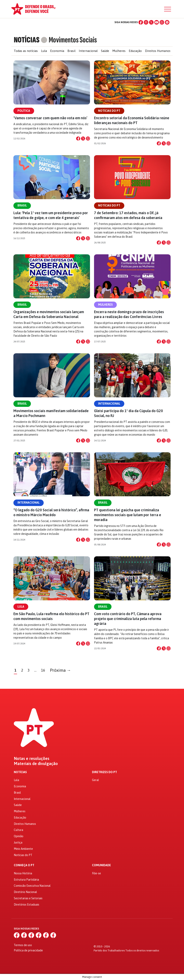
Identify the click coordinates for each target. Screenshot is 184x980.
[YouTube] (157, 22)
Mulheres (119, 51)
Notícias (20, 772)
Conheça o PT (24, 865)
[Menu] (168, 9)
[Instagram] (146, 22)
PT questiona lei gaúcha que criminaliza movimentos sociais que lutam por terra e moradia (128, 515)
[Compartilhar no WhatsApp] (88, 139)
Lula (44, 51)
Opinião (19, 836)
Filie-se (96, 873)
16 (43, 670)
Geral (95, 780)
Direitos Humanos (158, 51)
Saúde (105, 51)
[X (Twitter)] (151, 22)
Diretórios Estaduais (27, 905)
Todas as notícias (26, 51)
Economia (57, 51)
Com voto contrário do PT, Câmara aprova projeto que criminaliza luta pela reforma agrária (128, 619)
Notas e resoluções (32, 759)
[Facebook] (141, 22)
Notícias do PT (109, 111)
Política (24, 111)
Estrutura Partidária (26, 880)
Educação (135, 51)
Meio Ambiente (23, 849)
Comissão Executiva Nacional (32, 886)
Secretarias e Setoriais (28, 898)
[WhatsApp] (162, 22)
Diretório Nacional (25, 892)
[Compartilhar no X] (83, 139)
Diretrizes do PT (104, 772)
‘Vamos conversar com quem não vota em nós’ (50, 118)
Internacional (88, 51)
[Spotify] (167, 22)
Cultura (18, 830)
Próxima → (60, 670)
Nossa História (23, 873)
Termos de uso (23, 945)
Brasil (71, 51)
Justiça (18, 842)
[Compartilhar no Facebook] (78, 139)
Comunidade (101, 865)
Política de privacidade (28, 950)
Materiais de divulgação (36, 764)
